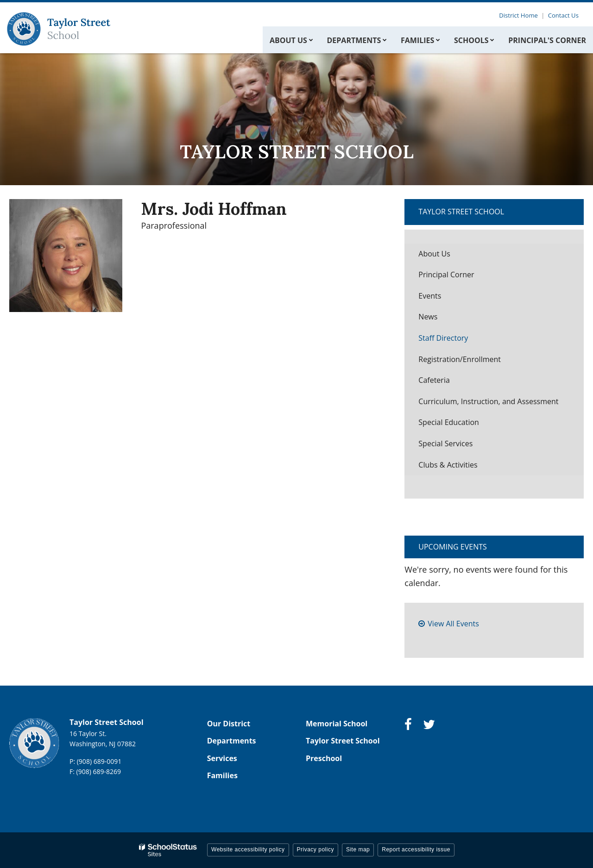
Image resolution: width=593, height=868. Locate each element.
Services (222, 758)
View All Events (453, 624)
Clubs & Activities (448, 465)
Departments (232, 741)
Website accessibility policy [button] (248, 849)
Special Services (445, 443)
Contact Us (564, 15)
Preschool (324, 758)
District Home (520, 15)
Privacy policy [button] (315, 849)
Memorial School (337, 724)
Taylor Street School (461, 212)
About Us (434, 254)
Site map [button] (358, 849)
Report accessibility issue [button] (416, 849)
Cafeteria (434, 380)
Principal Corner (446, 275)
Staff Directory (443, 338)
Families (222, 775)
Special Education (449, 422)
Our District (229, 724)
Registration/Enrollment (460, 359)
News (428, 317)
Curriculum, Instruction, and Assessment (488, 401)
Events (430, 296)
